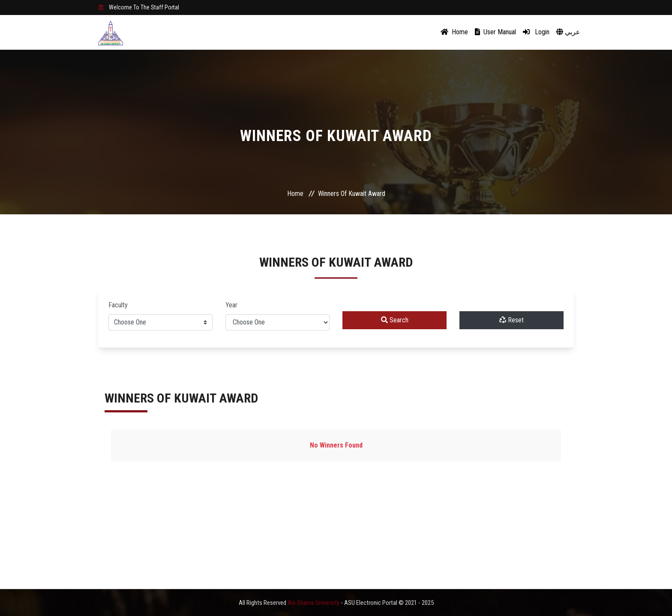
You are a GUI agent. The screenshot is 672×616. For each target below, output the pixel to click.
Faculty (118, 305)
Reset (511, 320)
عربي (568, 32)
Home (454, 32)
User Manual (495, 32)
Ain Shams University (314, 603)
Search (395, 320)
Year (231, 305)
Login (536, 32)
